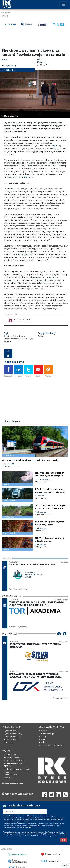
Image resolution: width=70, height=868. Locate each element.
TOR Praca (8, 742)
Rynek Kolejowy (11, 731)
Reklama (43, 739)
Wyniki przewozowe (13, 763)
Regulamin (43, 742)
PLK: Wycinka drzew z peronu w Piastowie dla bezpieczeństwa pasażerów (49, 541)
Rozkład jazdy (10, 755)
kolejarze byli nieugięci (23, 177)
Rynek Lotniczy (10, 739)
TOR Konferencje (46, 734)
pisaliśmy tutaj (54, 146)
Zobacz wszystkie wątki (13, 783)
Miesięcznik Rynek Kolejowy (51, 745)
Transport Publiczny (13, 736)
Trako (6, 772)
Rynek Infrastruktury (13, 734)
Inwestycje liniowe (12, 758)
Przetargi (8, 778)
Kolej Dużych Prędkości (14, 760)
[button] (59, 638)
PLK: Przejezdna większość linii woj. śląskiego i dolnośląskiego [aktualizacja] (50, 476)
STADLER (8, 766)
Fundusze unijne (11, 775)
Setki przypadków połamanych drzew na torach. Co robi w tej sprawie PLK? (50, 508)
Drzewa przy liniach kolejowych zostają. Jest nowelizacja (30, 460)
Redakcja (43, 736)
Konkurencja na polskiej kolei (17, 769)
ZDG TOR (43, 731)
